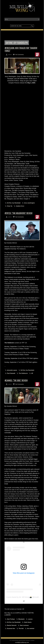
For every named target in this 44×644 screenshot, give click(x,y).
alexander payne (12, 370)
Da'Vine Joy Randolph (14, 203)
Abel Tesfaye (11, 619)
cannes (30, 619)
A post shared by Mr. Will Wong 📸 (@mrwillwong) (25, 597)
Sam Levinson (24, 625)
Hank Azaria (28, 622)
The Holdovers (23, 373)
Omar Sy (10, 206)
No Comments (19, 55)
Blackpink (21, 619)
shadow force (20, 206)
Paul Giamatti (11, 373)
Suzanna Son (11, 628)
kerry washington (29, 203)
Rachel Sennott (12, 625)
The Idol (21, 628)
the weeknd (31, 628)
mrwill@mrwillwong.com (22, 642)
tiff (32, 373)
